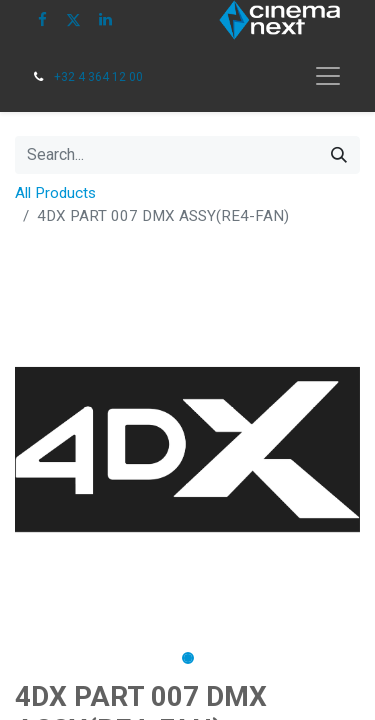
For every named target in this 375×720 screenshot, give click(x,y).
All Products (55, 193)
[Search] (339, 155)
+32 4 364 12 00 (98, 77)
